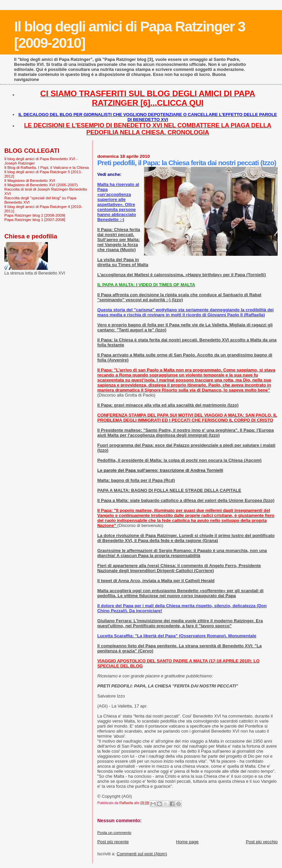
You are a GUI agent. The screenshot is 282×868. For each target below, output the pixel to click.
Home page (187, 842)
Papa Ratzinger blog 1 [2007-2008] (35, 220)
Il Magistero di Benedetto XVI (30, 180)
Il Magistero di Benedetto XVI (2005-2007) (41, 185)
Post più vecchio (262, 842)
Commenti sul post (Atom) (142, 854)
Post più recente (113, 842)
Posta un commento (114, 833)
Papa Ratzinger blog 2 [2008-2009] (35, 215)
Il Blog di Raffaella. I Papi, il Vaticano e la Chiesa (47, 167)
